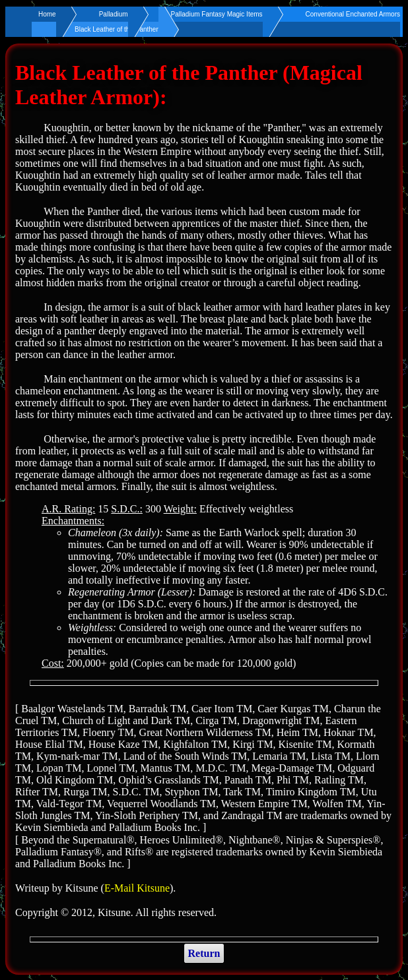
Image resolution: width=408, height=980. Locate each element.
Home (47, 14)
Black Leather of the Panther (117, 29)
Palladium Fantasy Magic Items (217, 14)
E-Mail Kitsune (137, 888)
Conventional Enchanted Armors (353, 14)
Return (204, 953)
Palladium (114, 14)
